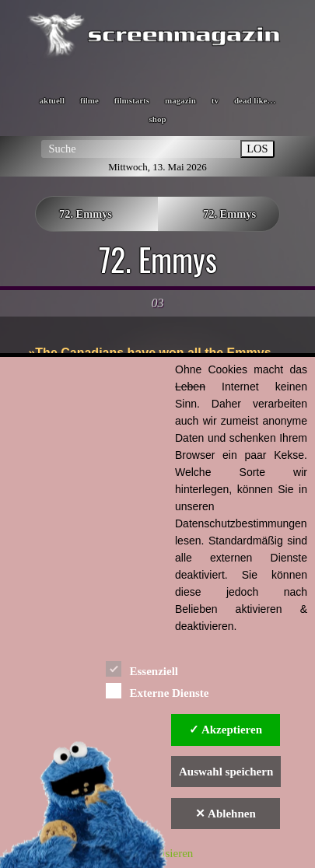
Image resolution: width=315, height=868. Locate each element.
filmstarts (132, 100)
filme (89, 100)
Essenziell (142, 668)
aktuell (52, 100)
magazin (180, 100)
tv (215, 100)
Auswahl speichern (226, 772)
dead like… (255, 100)
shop (157, 119)
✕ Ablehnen (226, 814)
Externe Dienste (157, 690)
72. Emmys (86, 214)
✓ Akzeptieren (226, 730)
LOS (257, 149)
